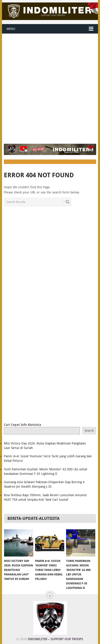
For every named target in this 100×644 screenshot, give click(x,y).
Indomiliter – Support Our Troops (55, 639)
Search (89, 431)
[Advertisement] (50, 86)
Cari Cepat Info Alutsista (22, 425)
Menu (11, 29)
